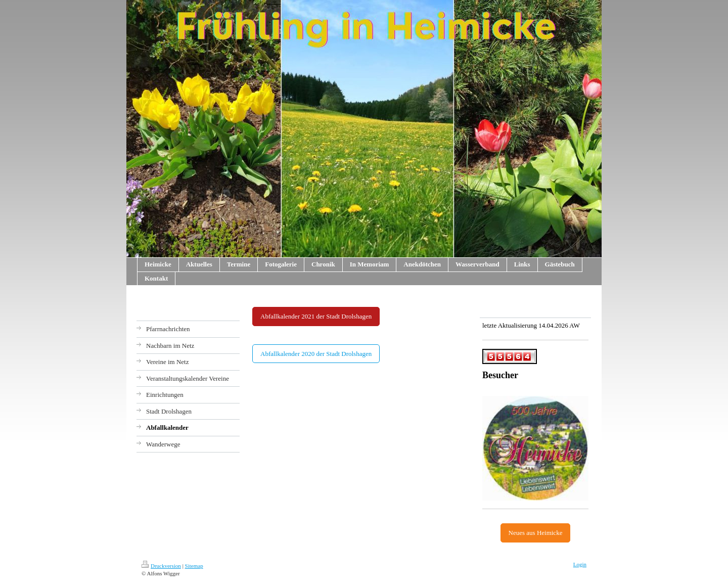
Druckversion (161, 566)
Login (580, 564)
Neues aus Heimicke (536, 533)
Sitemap (194, 566)
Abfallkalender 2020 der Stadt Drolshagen (316, 354)
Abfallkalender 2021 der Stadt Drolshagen (316, 316)
